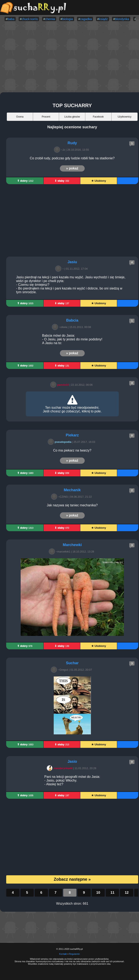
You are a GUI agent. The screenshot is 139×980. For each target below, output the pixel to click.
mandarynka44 (60, 768)
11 (112, 893)
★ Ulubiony (99, 181)
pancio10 (60, 385)
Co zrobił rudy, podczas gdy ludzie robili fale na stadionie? (72, 158)
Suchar (72, 663)
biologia (68, 19)
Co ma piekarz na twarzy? (72, 450)
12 (127, 893)
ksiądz (103, 19)
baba (11, 19)
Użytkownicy (124, 117)
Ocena (20, 117)
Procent (46, 117)
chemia (50, 19)
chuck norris (30, 19)
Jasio (72, 761)
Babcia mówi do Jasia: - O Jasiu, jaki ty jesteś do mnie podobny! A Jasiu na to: (72, 339)
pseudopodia (60, 442)
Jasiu (72, 262)
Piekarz (72, 435)
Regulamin (74, 954)
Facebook (98, 117)
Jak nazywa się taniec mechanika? (72, 505)
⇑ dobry (25, 181)
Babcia (72, 320)
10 (98, 893)
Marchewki (72, 545)
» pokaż (72, 168)
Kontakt (63, 954)
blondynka (122, 19)
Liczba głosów (72, 117)
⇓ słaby (62, 181)
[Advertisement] (69, 57)
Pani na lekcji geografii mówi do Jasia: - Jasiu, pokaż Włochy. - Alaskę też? (72, 780)
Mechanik (72, 490)
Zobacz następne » (72, 879)
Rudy (72, 143)
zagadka (86, 19)
